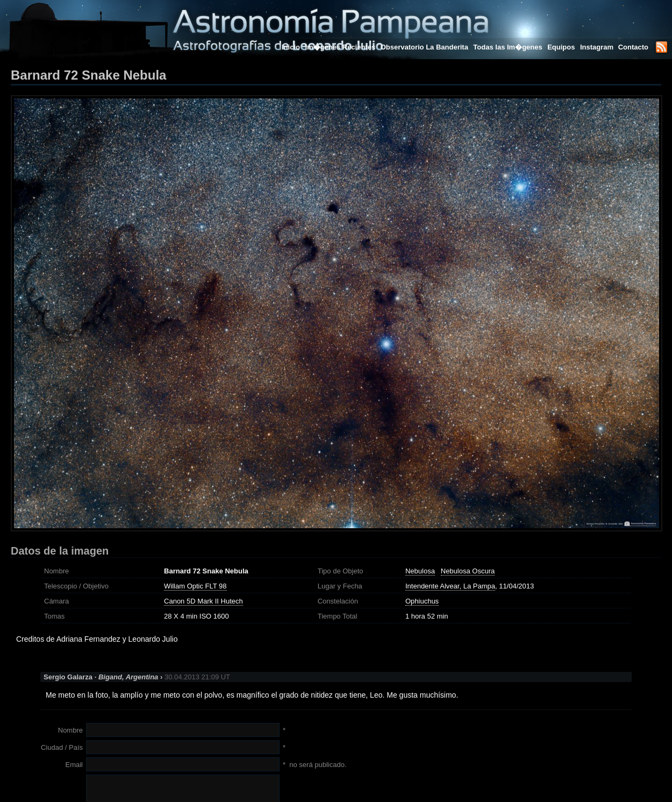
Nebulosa (420, 571)
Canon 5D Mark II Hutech (203, 601)
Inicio (291, 47)
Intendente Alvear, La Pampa (450, 586)
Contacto (633, 47)
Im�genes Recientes (340, 47)
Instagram (598, 47)
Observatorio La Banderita (424, 47)
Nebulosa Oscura (468, 571)
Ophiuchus (422, 601)
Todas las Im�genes (507, 47)
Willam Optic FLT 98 (195, 586)
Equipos (561, 47)
